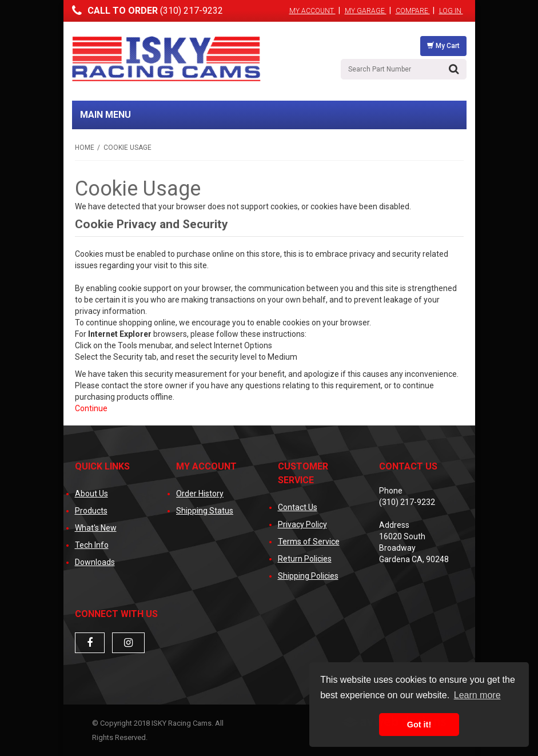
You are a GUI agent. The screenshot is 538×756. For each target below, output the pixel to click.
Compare (413, 11)
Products (91, 511)
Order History (200, 494)
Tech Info (92, 545)
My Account (312, 11)
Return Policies (305, 559)
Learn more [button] (477, 695)
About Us (91, 494)
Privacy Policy (302, 524)
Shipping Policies (308, 576)
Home (85, 148)
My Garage (366, 11)
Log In (451, 11)
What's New (96, 528)
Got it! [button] (419, 725)
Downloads (95, 562)
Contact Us (298, 507)
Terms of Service (309, 542)
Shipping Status (205, 511)
